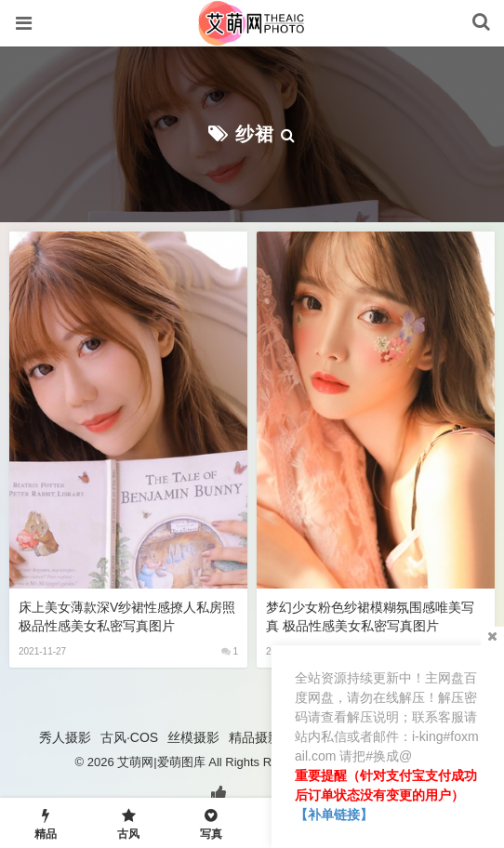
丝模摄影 (193, 737)
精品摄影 (255, 737)
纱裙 (255, 134)
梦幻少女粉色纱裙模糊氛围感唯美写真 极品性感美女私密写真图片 (370, 616)
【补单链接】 (334, 815)
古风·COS (129, 737)
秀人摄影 (65, 737)
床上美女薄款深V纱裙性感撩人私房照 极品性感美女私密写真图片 (127, 616)
